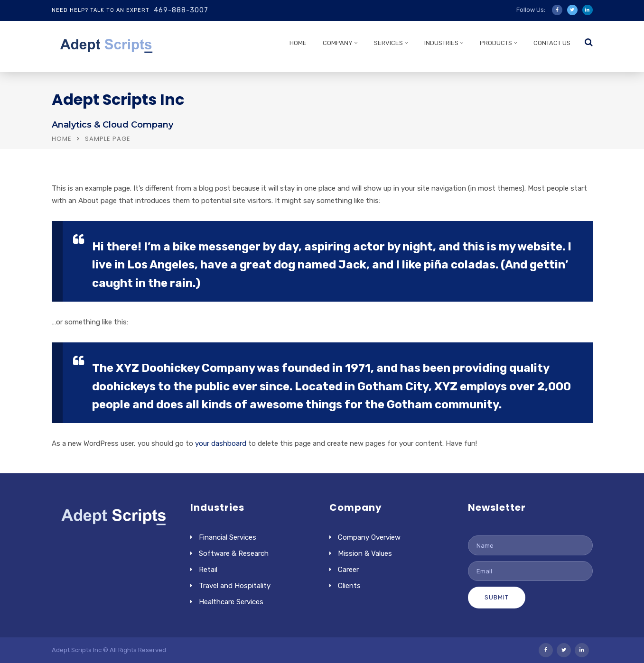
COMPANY (338, 43)
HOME (298, 43)
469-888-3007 (181, 10)
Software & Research (234, 553)
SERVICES (388, 43)
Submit (497, 597)
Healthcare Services (231, 602)
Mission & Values (365, 553)
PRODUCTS (496, 43)
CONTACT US (552, 43)
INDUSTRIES (441, 43)
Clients (349, 586)
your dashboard (221, 443)
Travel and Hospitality (235, 586)
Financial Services (228, 537)
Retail (208, 570)
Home (62, 139)
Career (348, 570)
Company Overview (369, 537)
